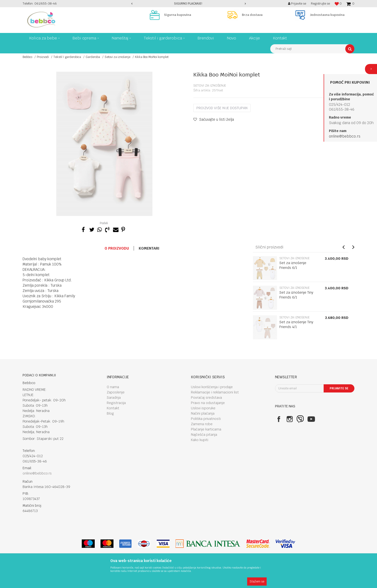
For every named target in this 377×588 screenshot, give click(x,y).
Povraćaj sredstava (206, 398)
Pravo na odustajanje (208, 403)
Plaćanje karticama (206, 429)
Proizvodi (43, 57)
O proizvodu (117, 248)
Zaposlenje (116, 392)
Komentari (149, 248)
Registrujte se (320, 3)
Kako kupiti (200, 440)
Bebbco (27, 57)
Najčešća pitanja (204, 435)
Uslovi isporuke (203, 408)
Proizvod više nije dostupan (222, 108)
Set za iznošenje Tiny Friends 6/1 (296, 295)
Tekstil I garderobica (67, 57)
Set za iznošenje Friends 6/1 (293, 265)
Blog (110, 413)
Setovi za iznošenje (117, 57)
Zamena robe (202, 424)
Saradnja (114, 398)
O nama (113, 387)
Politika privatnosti (206, 419)
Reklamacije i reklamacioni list (215, 392)
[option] (189, 4)
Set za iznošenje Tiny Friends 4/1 (296, 324)
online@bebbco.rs (345, 136)
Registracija (116, 403)
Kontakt (113, 408)
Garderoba (93, 57)
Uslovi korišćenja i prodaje (212, 387)
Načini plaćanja (203, 413)
